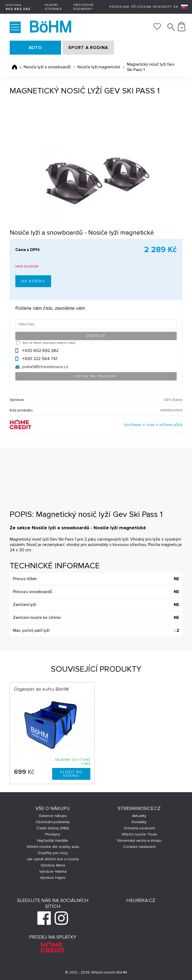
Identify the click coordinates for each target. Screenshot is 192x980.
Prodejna (119, 7)
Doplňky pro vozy (53, 853)
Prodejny (53, 834)
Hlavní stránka (53, 7)
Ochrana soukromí (139, 828)
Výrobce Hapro (53, 878)
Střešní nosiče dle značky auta (53, 847)
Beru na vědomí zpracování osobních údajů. (49, 343)
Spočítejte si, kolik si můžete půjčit (153, 425)
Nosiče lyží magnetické (99, 67)
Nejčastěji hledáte (53, 840)
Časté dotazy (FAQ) (53, 828)
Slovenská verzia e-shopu (139, 840)
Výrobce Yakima (53, 871)
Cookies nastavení (139, 847)
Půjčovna (141, 7)
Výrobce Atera (53, 865)
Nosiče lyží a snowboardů (47, 67)
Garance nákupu (53, 816)
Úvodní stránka (15, 67)
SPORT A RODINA (88, 48)
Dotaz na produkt (96, 376)
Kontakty (162, 7)
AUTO (35, 48)
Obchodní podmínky (83, 7)
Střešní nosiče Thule (139, 834)
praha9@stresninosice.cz (45, 367)
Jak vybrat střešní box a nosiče (53, 859)
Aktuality (139, 816)
